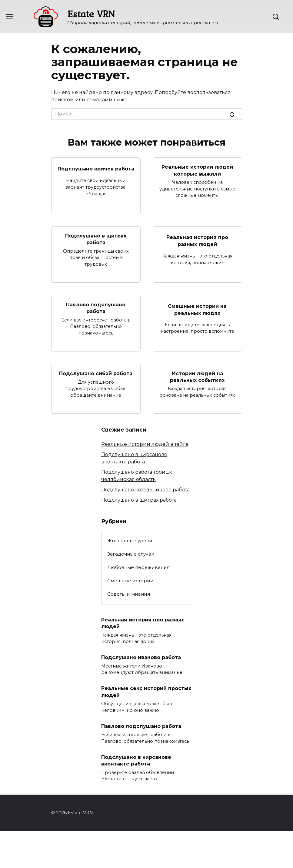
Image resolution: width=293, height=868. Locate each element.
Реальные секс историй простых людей (146, 692)
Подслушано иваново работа (141, 657)
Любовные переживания (138, 567)
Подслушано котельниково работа (145, 490)
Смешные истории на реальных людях (197, 310)
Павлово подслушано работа (96, 308)
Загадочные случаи (131, 554)
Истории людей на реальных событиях (197, 377)
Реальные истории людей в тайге (145, 444)
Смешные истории (130, 581)
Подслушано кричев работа (96, 168)
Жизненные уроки (130, 541)
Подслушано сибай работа (96, 373)
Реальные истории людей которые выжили (197, 170)
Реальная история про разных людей (197, 241)
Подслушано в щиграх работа (96, 239)
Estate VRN (91, 14)
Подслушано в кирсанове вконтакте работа (136, 760)
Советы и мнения (129, 594)
